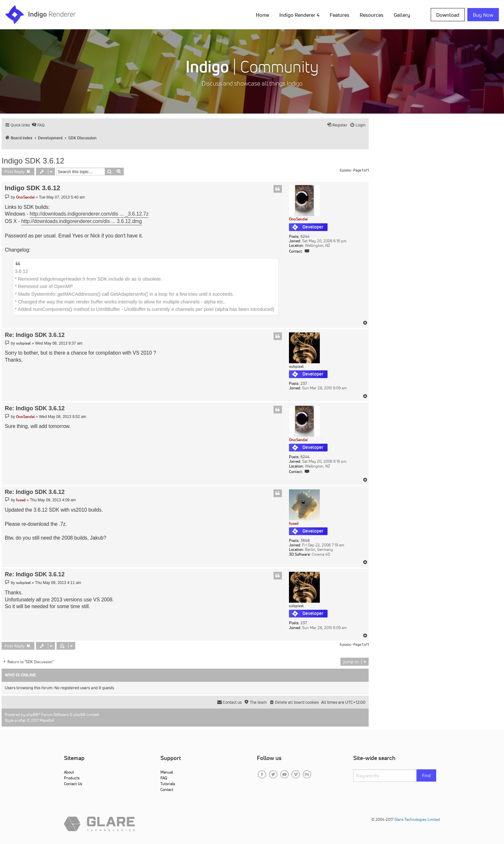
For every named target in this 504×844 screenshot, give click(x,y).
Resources (372, 15)
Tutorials (168, 784)
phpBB (32, 714)
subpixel (296, 366)
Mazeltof (47, 720)
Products (72, 778)
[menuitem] (38, 125)
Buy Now (483, 15)
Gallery (402, 15)
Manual (167, 772)
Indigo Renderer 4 (299, 15)
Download (448, 15)
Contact (167, 789)
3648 (305, 541)
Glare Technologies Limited (417, 819)
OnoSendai (298, 219)
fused (294, 523)
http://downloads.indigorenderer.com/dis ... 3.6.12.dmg (81, 221)
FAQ (164, 778)
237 (304, 384)
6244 (305, 237)
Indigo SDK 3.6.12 (33, 161)
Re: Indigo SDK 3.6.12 (35, 335)
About (69, 772)
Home (262, 15)
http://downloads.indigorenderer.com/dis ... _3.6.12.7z (89, 214)
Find (426, 775)
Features (340, 15)
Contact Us (73, 784)
